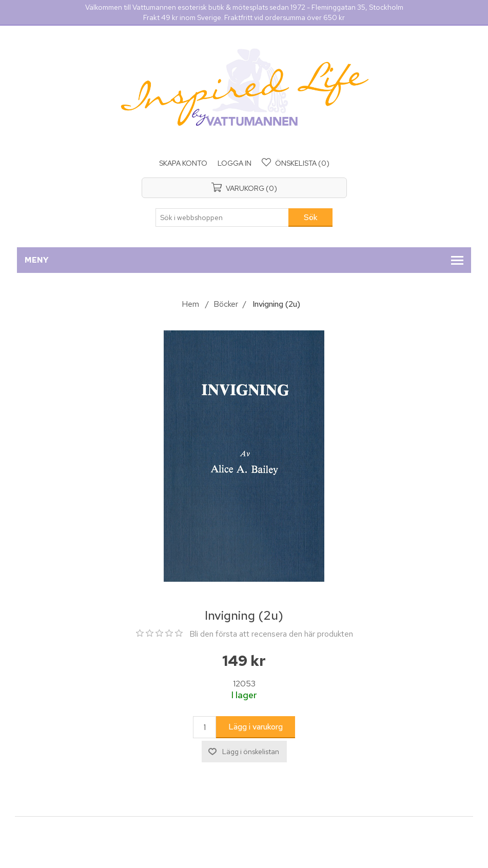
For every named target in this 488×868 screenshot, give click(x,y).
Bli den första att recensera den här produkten (271, 634)
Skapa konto (183, 163)
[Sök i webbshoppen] (222, 218)
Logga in (235, 163)
